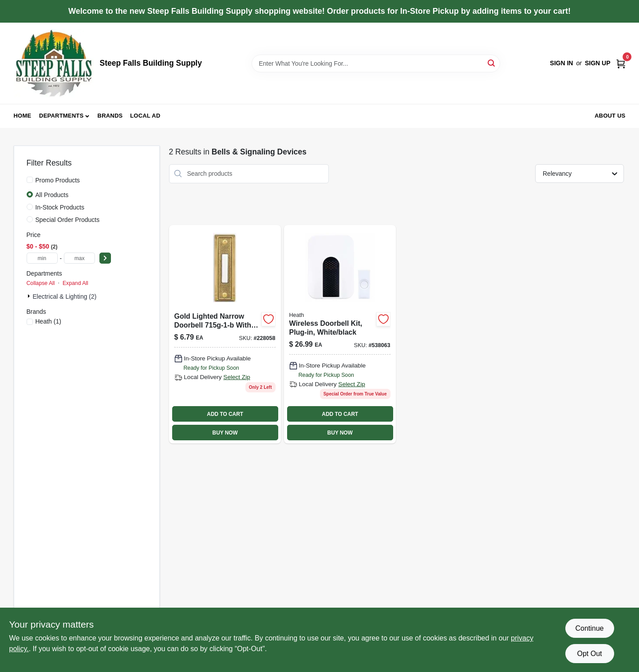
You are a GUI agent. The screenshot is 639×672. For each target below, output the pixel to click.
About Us (610, 116)
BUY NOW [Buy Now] (225, 433)
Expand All (75, 283)
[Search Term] (376, 63)
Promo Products (58, 180)
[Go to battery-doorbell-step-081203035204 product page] (340, 334)
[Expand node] (30, 296)
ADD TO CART (225, 414)
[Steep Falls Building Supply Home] (54, 63)
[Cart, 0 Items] (621, 63)
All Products (52, 195)
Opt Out (589, 654)
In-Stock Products (60, 207)
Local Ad (145, 116)
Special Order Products (68, 220)
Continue (589, 628)
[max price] (79, 258)
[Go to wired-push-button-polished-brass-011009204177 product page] (225, 334)
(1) (48, 321)
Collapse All (41, 283)
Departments (61, 116)
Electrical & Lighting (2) (65, 296)
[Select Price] (105, 258)
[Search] (492, 63)
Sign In (561, 63)
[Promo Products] (30, 180)
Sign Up (598, 63)
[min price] (42, 258)
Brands (110, 116)
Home (23, 116)
